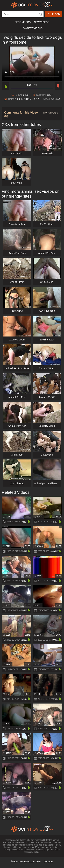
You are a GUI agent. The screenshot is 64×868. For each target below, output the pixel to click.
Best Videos (23, 22)
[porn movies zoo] (32, 4)
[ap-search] (23, 14)
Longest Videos (32, 28)
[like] (5, 86)
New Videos (42, 22)
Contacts (48, 861)
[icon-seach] (40, 14)
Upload (54, 14)
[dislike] (59, 86)
